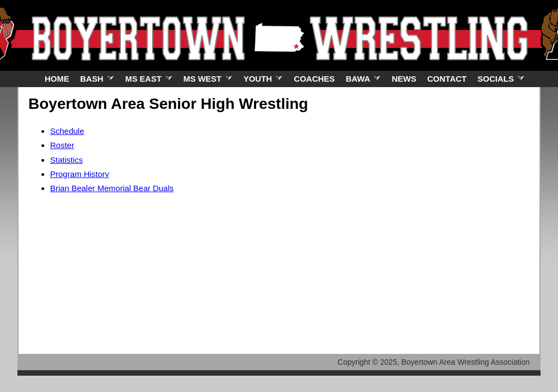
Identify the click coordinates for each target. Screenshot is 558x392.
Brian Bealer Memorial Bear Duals (112, 188)
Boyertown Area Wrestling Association (465, 362)
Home (57, 79)
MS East (149, 79)
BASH (97, 79)
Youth (263, 79)
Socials (501, 79)
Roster (62, 145)
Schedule (67, 131)
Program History (80, 174)
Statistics (66, 160)
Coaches (314, 79)
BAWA (363, 79)
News (404, 79)
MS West (208, 79)
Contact (447, 79)
